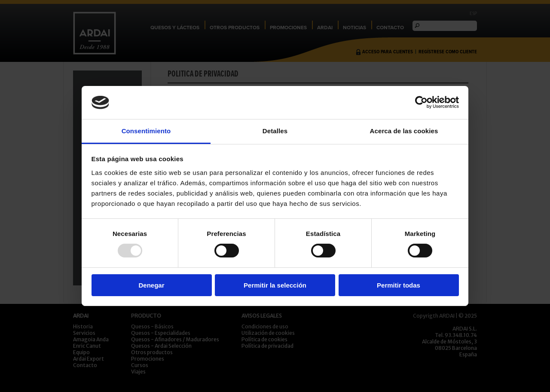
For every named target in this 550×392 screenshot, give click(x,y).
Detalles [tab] (275, 131)
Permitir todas (399, 285)
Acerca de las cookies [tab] (404, 131)
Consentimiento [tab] (146, 131)
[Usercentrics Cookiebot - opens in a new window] (421, 102)
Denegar (151, 285)
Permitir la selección (275, 285)
